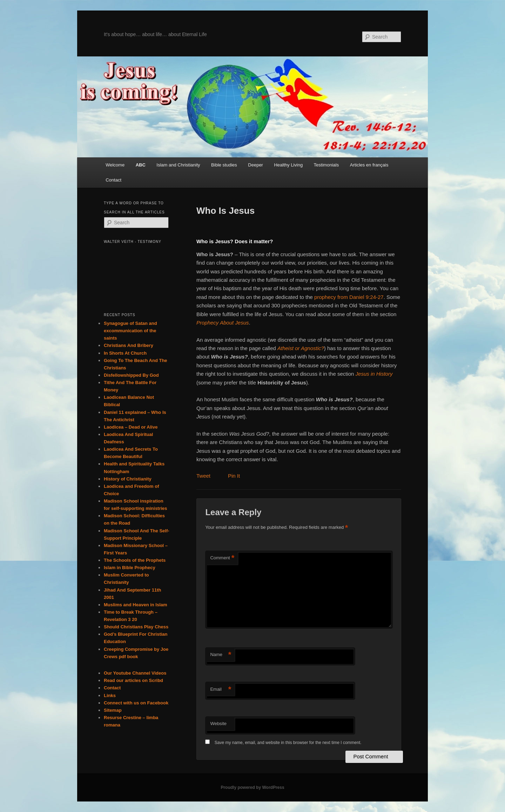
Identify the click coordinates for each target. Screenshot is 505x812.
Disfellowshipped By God (131, 375)
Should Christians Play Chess (136, 627)
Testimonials (326, 165)
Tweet (203, 476)
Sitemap (113, 710)
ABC (141, 165)
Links (110, 695)
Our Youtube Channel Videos (135, 673)
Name (221, 655)
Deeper (255, 165)
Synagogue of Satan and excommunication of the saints (130, 331)
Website (218, 724)
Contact (113, 180)
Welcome (115, 165)
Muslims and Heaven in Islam (136, 605)
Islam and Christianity (178, 165)
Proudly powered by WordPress (252, 787)
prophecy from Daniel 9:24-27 (349, 297)
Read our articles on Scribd (133, 680)
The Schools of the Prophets (135, 560)
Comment (222, 558)
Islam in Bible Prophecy (130, 568)
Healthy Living (288, 165)
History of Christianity (128, 479)
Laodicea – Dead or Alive (131, 427)
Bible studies (224, 165)
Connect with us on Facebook (136, 703)
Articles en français (369, 165)
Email (221, 690)
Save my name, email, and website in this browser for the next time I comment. (288, 743)
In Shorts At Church (125, 353)
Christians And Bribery (129, 345)
